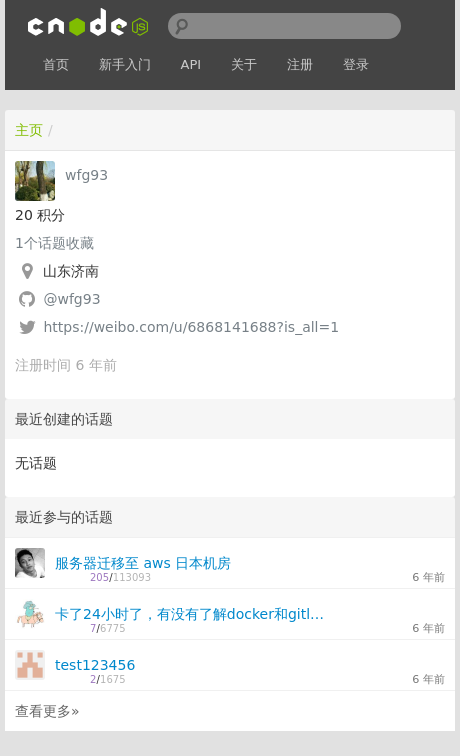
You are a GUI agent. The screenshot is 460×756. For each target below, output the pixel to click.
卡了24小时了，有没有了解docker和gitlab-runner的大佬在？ (191, 614)
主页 (29, 130)
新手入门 (125, 64)
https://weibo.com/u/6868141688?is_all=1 (191, 327)
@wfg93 (71, 299)
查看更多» (47, 711)
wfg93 (86, 175)
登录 (356, 64)
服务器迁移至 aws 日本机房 (143, 563)
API (191, 64)
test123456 (95, 665)
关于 (244, 64)
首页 (56, 64)
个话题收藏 (54, 243)
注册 (300, 64)
